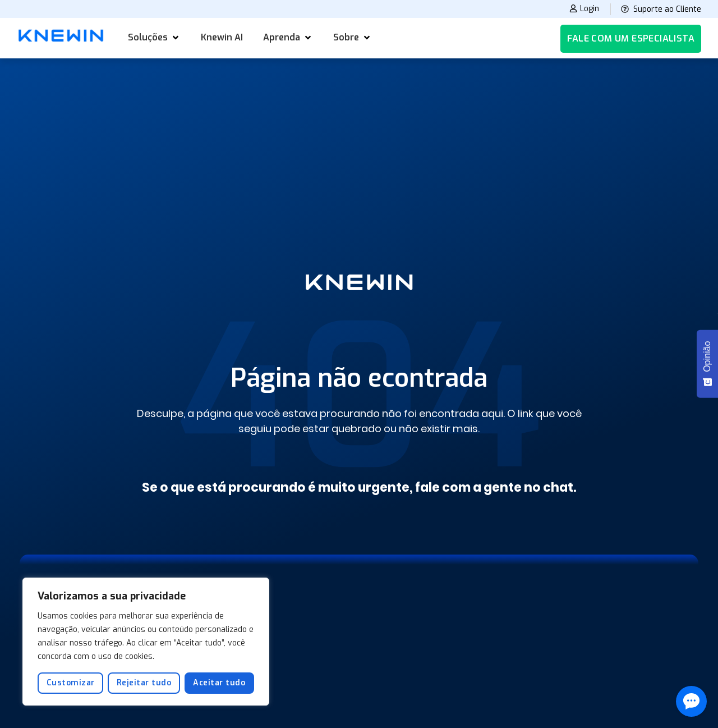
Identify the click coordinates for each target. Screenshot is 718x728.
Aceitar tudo (219, 683)
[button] (154, 38)
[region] (146, 642)
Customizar (71, 683)
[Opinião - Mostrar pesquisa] (707, 364)
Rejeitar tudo (144, 683)
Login (581, 9)
